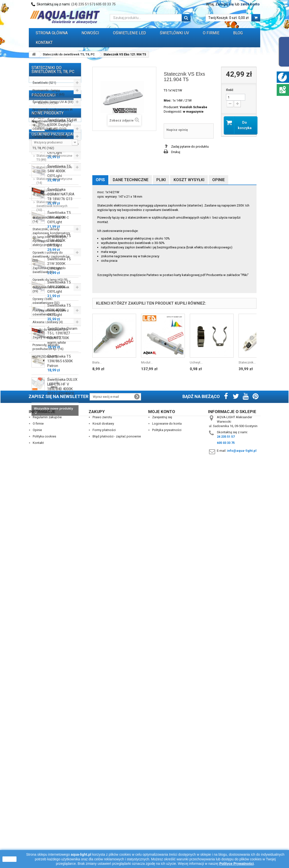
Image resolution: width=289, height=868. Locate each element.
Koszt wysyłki (189, 180)
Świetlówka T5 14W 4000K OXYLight (59, 476)
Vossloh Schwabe (193, 107)
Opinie (218, 180)
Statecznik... (247, 362)
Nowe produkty (48, 439)
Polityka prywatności (167, 832)
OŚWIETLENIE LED (129, 33)
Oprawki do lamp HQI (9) (50, 280)
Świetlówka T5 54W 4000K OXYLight (59, 499)
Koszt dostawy (103, 825)
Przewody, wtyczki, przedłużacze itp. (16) (48, 347)
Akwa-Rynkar (47, 388)
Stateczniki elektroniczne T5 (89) (54, 158)
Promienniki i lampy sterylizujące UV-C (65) (48, 92)
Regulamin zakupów (47, 819)
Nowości (90, 33)
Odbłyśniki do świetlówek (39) (51, 289)
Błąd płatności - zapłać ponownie (117, 838)
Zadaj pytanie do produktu (190, 147)
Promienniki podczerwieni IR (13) (53, 112)
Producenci (44, 373)
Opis (100, 180)
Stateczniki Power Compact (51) (49, 192)
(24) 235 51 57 (82, 4)
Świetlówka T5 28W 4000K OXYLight (59, 545)
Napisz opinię (177, 130)
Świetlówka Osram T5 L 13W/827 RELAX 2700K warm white (62, 664)
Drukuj (176, 152)
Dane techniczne (131, 180)
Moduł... (147, 362)
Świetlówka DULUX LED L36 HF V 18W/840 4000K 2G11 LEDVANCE (62, 715)
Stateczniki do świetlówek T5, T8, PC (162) (51, 146)
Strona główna (52, 33)
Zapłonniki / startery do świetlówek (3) (49, 270)
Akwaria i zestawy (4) (48, 322)
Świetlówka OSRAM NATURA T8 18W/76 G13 (61, 522)
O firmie (38, 825)
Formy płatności (104, 832)
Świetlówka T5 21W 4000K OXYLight (59, 569)
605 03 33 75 (106, 4)
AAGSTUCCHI (47, 381)
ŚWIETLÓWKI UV (174, 33)
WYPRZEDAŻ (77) (45, 356)
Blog (238, 33)
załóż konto (250, 4)
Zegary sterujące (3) (47, 337)
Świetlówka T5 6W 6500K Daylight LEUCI (62, 453)
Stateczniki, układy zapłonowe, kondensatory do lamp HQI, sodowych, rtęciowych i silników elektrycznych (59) (51, 237)
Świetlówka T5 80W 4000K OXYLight (59, 638)
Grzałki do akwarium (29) (50, 330)
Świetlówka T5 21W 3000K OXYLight (59, 592)
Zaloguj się (225, 4)
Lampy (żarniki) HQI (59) (49, 136)
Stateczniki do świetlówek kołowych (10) (52, 206)
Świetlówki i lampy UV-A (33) (53, 102)
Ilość (230, 90)
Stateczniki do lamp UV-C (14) (51, 219)
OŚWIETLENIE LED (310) (49, 129)
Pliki (161, 180)
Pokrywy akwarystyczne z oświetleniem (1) (51, 312)
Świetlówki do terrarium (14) (52, 121)
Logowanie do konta (167, 825)
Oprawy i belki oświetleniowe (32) (46, 301)
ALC (40, 396)
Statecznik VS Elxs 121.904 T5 (62, 771)
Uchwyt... (196, 362)
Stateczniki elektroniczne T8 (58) (54, 169)
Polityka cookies (44, 838)
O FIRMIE (211, 33)
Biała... (97, 362)
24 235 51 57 (226, 839)
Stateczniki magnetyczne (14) (54, 181)
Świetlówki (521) (44, 83)
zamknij (9, 859)
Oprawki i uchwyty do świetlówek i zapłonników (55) (51, 256)
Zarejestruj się (162, 819)
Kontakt (44, 43)
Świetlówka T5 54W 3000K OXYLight (59, 615)
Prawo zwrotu (102, 819)
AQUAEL (44, 403)
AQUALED (45, 410)
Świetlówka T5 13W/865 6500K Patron (60, 689)
